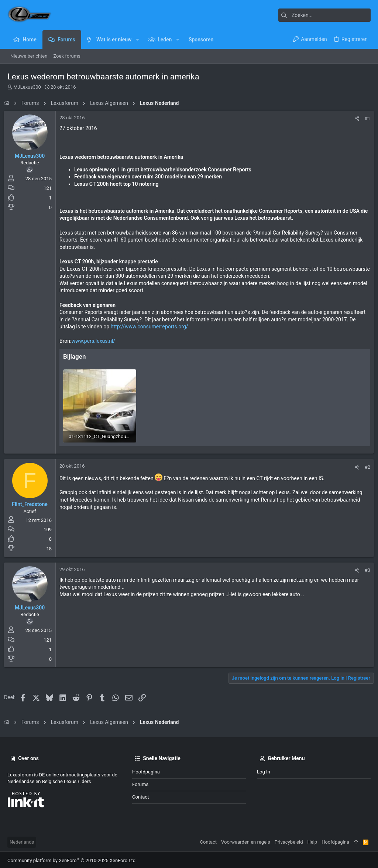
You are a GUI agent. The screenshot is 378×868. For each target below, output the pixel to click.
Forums (140, 783)
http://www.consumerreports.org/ (175, 327)
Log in (264, 770)
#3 (364, 569)
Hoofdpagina (146, 770)
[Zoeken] (324, 15)
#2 (364, 466)
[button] (137, 40)
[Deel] (354, 118)
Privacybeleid (289, 840)
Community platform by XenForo (72, 859)
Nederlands (22, 840)
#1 (364, 118)
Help (312, 840)
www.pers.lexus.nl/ (97, 341)
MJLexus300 (27, 87)
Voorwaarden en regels (246, 840)
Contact (140, 795)
